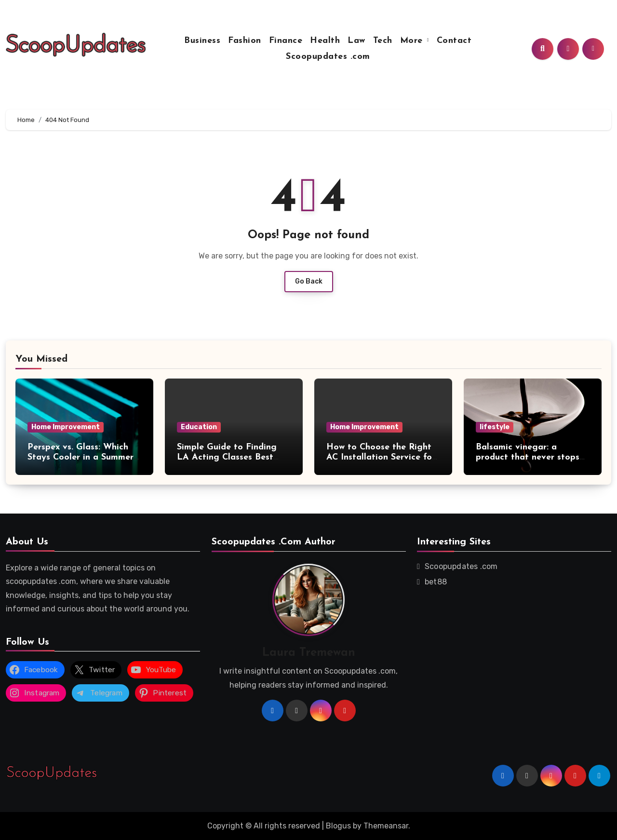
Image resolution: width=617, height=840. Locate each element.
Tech (383, 41)
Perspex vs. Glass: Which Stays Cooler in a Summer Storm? (80, 458)
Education (199, 427)
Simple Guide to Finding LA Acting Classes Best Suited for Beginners (227, 458)
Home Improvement (66, 427)
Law (356, 41)
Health (325, 41)
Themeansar (386, 826)
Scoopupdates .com (328, 57)
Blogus (338, 826)
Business (202, 41)
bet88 (436, 582)
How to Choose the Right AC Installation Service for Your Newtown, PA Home (381, 458)
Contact (454, 41)
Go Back (309, 281)
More (413, 41)
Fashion (245, 41)
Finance (286, 41)
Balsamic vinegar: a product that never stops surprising (528, 458)
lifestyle (495, 427)
